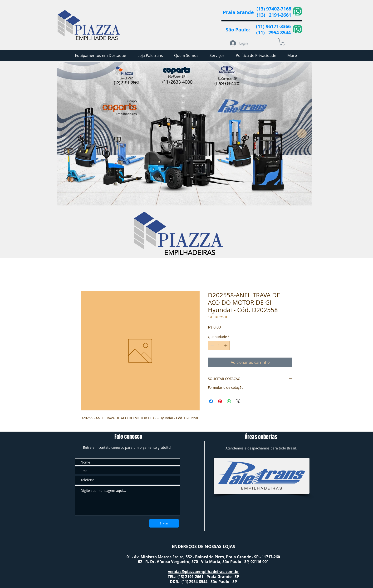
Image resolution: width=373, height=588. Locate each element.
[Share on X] (238, 401)
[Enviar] (164, 523)
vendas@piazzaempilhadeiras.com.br (203, 572)
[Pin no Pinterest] (220, 401)
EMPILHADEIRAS (97, 38)
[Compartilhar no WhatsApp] (229, 401)
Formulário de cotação (226, 387)
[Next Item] (302, 134)
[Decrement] (212, 346)
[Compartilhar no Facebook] (211, 401)
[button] (282, 42)
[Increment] (226, 346)
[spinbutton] (219, 346)
